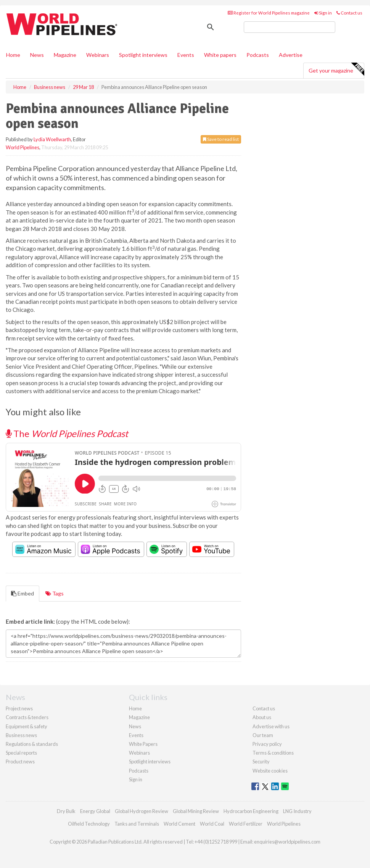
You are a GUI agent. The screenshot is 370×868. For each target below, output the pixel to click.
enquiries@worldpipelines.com (287, 842)
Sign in (323, 13)
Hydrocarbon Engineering (251, 811)
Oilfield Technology (89, 824)
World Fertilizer (246, 824)
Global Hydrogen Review (142, 811)
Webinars (98, 55)
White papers (220, 55)
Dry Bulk (66, 811)
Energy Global (95, 811)
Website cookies (270, 771)
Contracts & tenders (27, 717)
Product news (20, 762)
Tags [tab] (55, 593)
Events (186, 55)
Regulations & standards (32, 744)
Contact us (349, 13)
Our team (263, 735)
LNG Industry (297, 811)
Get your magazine (336, 69)
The (67, 433)
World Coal (212, 824)
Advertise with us (271, 726)
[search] (290, 27)
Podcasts (258, 55)
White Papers (143, 744)
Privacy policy (267, 744)
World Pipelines (23, 147)
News (135, 726)
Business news (21, 735)
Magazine (65, 55)
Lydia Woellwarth (52, 139)
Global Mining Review (196, 811)
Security (261, 762)
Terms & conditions (273, 753)
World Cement (179, 824)
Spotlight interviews (143, 55)
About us (262, 717)
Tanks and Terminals (137, 824)
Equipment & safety (27, 726)
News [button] (37, 55)
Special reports (21, 753)
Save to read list (221, 139)
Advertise (291, 55)
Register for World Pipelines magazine (269, 13)
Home (13, 55)
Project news (19, 708)
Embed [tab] (23, 593)
